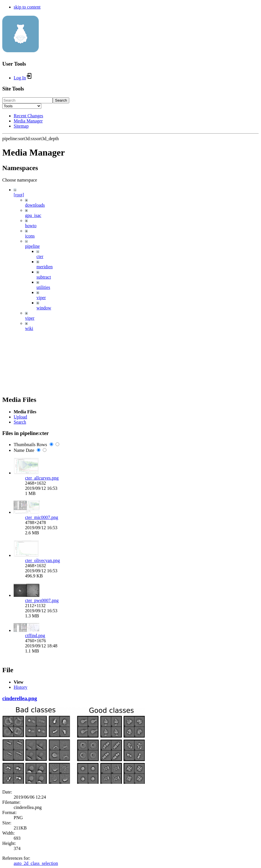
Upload (20, 417)
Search (61, 100)
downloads (35, 205)
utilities (43, 287)
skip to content (27, 7)
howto (31, 226)
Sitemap (21, 126)
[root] (19, 195)
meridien (45, 267)
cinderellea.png (20, 698)
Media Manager (28, 121)
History (21, 687)
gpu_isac (33, 215)
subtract (44, 277)
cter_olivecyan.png (42, 560)
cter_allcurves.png (42, 478)
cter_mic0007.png (42, 517)
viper (41, 298)
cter (40, 256)
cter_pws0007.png (42, 600)
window (44, 308)
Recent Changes (28, 116)
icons (30, 236)
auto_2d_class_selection (36, 863)
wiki (29, 328)
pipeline (32, 246)
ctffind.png (35, 636)
